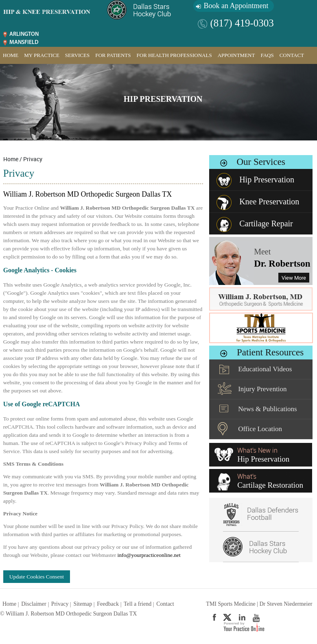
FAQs (267, 55)
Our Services (261, 162)
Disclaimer (34, 604)
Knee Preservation (269, 202)
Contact (292, 55)
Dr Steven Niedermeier (286, 604)
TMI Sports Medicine (231, 604)
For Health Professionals (174, 55)
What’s (270, 481)
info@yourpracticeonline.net (149, 555)
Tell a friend (138, 604)
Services (77, 55)
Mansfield (24, 43)
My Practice (42, 55)
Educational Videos (265, 369)
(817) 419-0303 (242, 23)
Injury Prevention (262, 389)
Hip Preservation (163, 99)
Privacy (60, 604)
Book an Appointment (236, 6)
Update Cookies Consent (37, 577)
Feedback (108, 604)
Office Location (260, 429)
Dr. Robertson (282, 264)
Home (11, 55)
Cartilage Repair (266, 223)
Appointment (236, 55)
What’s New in (263, 455)
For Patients (113, 55)
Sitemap (83, 604)
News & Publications (268, 409)
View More (294, 278)
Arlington (24, 34)
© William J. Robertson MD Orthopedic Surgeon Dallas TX (68, 614)
